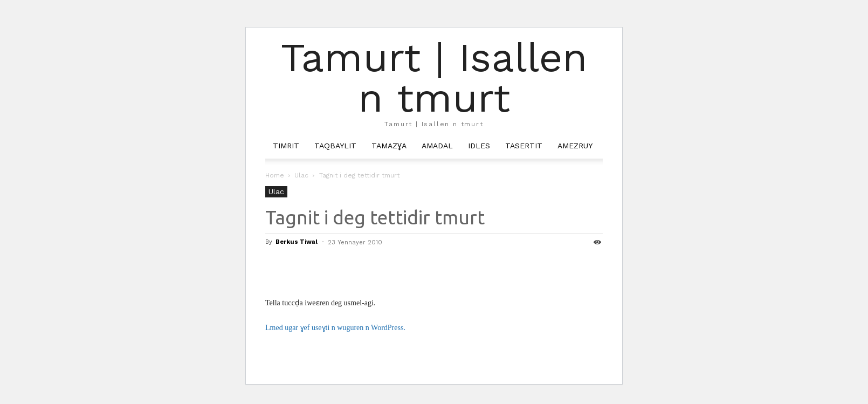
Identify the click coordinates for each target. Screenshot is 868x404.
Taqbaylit (335, 146)
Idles (479, 146)
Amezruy (575, 146)
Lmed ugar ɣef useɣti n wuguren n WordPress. (335, 328)
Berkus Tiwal (297, 242)
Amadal (437, 146)
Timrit (286, 146)
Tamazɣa (389, 146)
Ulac (301, 175)
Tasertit (524, 146)
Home (275, 175)
